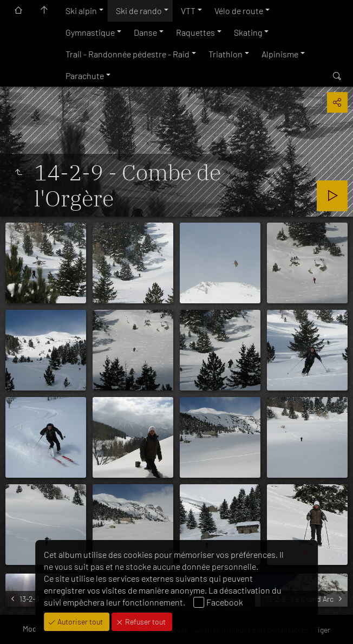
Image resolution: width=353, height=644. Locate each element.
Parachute (85, 76)
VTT (188, 11)
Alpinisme (280, 54)
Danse (145, 32)
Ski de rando (139, 11)
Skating (248, 32)
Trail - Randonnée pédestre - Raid (128, 54)
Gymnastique (90, 32)
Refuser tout (145, 622)
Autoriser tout (79, 622)
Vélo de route (239, 11)
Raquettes (195, 32)
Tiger (322, 630)
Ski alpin (81, 11)
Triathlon (225, 54)
